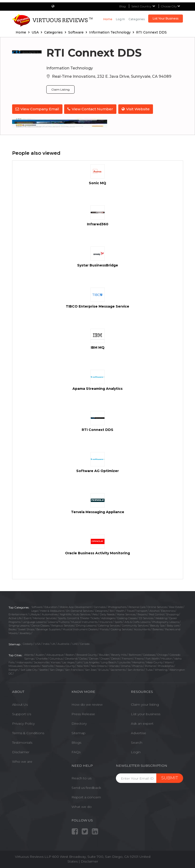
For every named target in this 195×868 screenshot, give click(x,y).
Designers (101, 610)
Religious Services (63, 625)
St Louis (103, 669)
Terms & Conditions (28, 733)
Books (12, 629)
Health (120, 610)
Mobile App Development (76, 607)
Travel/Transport (137, 610)
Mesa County (155, 662)
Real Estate (176, 607)
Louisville (124, 662)
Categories (137, 19)
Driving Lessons (86, 625)
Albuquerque (55, 654)
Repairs (142, 614)
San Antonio (136, 669)
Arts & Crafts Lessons (137, 621)
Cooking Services (121, 629)
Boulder (104, 654)
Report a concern (86, 797)
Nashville (48, 665)
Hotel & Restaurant (52, 610)
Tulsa (149, 669)
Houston (167, 658)
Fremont (127, 658)
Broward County (87, 654)
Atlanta (29, 654)
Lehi (79, 662)
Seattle (43, 669)
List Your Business (166, 18)
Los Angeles (92, 662)
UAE (75, 643)
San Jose (90, 669)
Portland (150, 665)
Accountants (142, 629)
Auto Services (82, 614)
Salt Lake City (29, 669)
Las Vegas (68, 662)
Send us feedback (86, 787)
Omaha (126, 665)
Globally (28, 643)
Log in (120, 19)
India (46, 643)
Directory (79, 723)
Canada (85, 643)
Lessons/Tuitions (59, 621)
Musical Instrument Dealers (80, 629)
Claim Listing (60, 89)
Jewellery (25, 633)
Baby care (173, 625)
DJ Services (146, 618)
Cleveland (71, 658)
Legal (35, 610)
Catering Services (109, 625)
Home (108, 19)
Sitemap (78, 733)
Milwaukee (15, 665)
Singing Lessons (19, 625)
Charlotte (42, 658)
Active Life (15, 618)
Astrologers (108, 618)
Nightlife (65, 614)
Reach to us (81, 778)
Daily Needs (107, 614)
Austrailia (64, 643)
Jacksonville (41, 662)
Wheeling (161, 669)
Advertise (138, 733)
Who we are (22, 761)
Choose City (171, 6)
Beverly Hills (119, 654)
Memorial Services (45, 618)
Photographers (117, 607)
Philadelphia (166, 665)
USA (38, 643)
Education (51, 607)
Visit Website (137, 109)
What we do (82, 806)
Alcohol (154, 610)
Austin (40, 654)
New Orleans (99, 665)
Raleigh (13, 669)
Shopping (172, 614)
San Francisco (74, 669)
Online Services (157, 607)
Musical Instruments (84, 621)
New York (83, 665)
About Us (20, 704)
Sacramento (118, 669)
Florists (104, 629)
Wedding (161, 618)
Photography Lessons (166, 621)
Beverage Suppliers (48, 629)
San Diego (56, 669)
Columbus (56, 658)
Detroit (115, 658)
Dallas (83, 658)
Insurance (106, 621)
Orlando (114, 665)
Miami (169, 662)
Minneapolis (32, 665)
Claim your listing (145, 704)
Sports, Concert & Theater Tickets (78, 618)
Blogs (76, 742)
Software (37, 607)
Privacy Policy (23, 723)
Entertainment (18, 614)
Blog (122, 6)
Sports (118, 621)
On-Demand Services (79, 610)
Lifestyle (35, 614)
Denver (94, 658)
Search (137, 742)
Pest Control (156, 614)
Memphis (138, 662)
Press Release (83, 714)
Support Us (22, 714)
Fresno (139, 658)
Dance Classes (40, 625)
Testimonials (22, 742)
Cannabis (100, 607)
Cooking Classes (127, 618)
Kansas (56, 662)
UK (53, 643)
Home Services (126, 614)
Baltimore (135, 654)
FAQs (76, 752)
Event (27, 618)
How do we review (87, 704)
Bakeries (158, 629)
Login (136, 752)
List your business (146, 714)
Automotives (50, 614)
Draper (105, 658)
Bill (112, 610)
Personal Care (137, 607)
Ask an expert (142, 723)
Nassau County (65, 665)
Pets (95, 614)
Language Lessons (34, 621)
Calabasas (149, 654)
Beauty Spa (157, 625)
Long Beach (109, 662)
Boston (70, 654)
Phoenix (138, 665)
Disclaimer (21, 752)
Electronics (168, 610)
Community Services (135, 625)
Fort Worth (152, 658)
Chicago (162, 654)
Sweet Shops (26, 629)
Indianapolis (24, 662)
